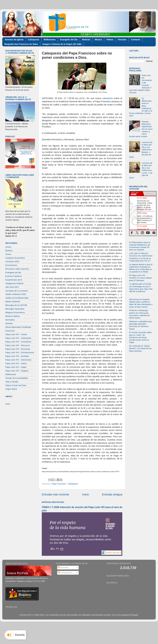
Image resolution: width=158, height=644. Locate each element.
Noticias (86, 40)
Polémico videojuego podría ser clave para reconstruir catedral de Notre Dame (139, 314)
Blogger (135, 615)
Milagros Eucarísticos (15, 312)
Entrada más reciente (55, 494)
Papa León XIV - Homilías (17, 356)
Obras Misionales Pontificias (18, 327)
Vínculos (122, 40)
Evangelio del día (13, 272)
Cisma (8, 254)
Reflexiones (50, 40)
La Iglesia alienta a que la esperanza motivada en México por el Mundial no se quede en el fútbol (141, 268)
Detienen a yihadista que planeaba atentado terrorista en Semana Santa (140, 325)
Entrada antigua (112, 494)
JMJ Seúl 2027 (12, 287)
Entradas (63, 567)
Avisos (8, 247)
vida (103, 165)
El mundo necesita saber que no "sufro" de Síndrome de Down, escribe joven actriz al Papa (140, 337)
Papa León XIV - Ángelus (17, 371)
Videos (110, 40)
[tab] (136, 194)
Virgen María (11, 389)
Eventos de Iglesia (14, 40)
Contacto (136, 40)
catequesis (107, 98)
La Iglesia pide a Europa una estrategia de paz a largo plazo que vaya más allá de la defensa (141, 288)
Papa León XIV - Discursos (18, 345)
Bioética (9, 251)
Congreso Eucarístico (15, 258)
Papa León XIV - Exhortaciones (20, 352)
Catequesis (34, 40)
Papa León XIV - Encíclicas (18, 349)
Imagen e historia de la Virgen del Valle (62, 44)
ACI (82, 98)
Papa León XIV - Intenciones (18, 360)
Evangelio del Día (69, 40)
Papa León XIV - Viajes (16, 367)
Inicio (86, 494)
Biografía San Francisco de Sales (21, 44)
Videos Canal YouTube (16, 385)
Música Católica (13, 316)
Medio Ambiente (13, 302)
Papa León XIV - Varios (16, 363)
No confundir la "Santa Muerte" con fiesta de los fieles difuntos (140, 348)
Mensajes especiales (15, 309)
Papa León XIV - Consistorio (18, 342)
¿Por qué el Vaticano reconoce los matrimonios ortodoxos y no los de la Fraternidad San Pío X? (141, 257)
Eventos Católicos (14, 276)
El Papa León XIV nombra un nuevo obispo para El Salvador (140, 278)
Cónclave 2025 (12, 262)
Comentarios (65, 573)
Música (98, 40)
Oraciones (10, 331)
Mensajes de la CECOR (16, 305)
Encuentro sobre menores (17, 269)
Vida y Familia (12, 382)
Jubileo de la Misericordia (17, 298)
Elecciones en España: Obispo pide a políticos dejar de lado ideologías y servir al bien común (141, 303)
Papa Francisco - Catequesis (65, 484)
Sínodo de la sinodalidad (17, 378)
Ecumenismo (11, 265)
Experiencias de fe (14, 280)
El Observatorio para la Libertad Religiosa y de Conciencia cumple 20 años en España (140, 246)
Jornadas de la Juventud (16, 291)
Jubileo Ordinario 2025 (16, 294)
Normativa (10, 320)
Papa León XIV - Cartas (16, 334)
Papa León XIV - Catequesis (18, 338)
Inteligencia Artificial (14, 283)
